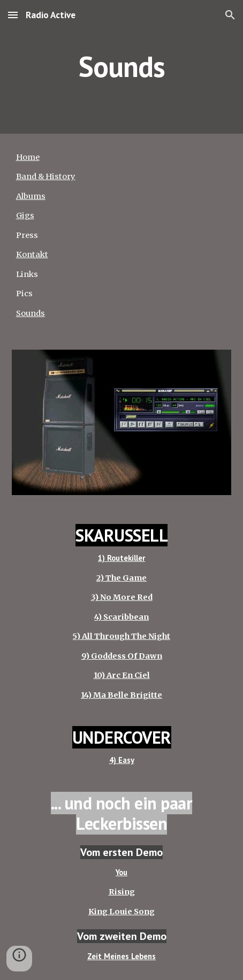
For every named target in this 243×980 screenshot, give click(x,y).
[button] (13, 15)
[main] (122, 67)
